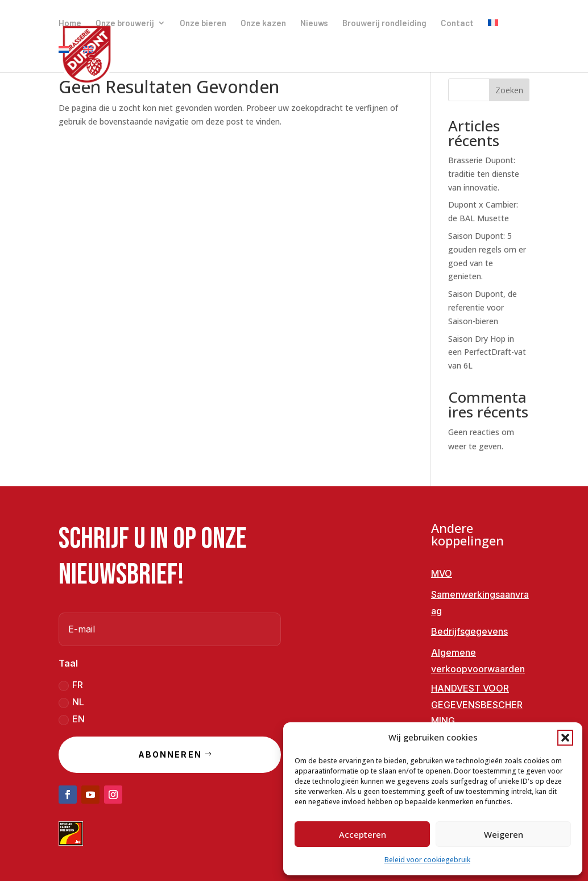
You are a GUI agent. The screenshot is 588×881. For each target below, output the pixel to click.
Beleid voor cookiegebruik (427, 860)
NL (71, 702)
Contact (457, 23)
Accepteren (363, 834)
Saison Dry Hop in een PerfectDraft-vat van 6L (487, 352)
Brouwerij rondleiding (384, 23)
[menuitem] (493, 32)
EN (72, 719)
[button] (565, 738)
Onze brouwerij (125, 23)
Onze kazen (263, 23)
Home (70, 23)
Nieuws (314, 23)
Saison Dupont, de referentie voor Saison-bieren (483, 307)
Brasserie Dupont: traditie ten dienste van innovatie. (484, 174)
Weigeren (504, 834)
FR (71, 685)
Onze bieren (203, 23)
